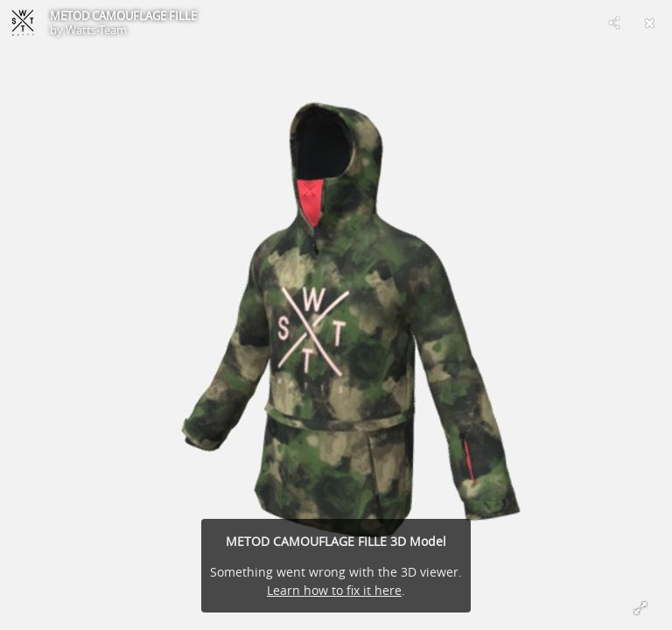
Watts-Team (96, 30)
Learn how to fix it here (334, 590)
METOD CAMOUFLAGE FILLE (123, 16)
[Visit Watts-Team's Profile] (23, 23)
